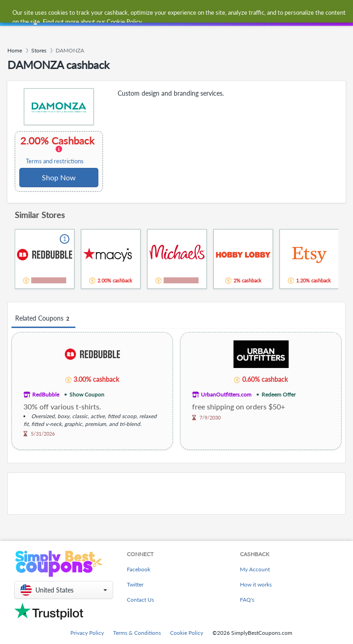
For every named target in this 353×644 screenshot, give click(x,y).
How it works (256, 584)
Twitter (135, 584)
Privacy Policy (87, 633)
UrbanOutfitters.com (226, 394)
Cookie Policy (187, 633)
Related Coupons (43, 319)
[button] (64, 590)
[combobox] (167, 13)
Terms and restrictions (55, 161)
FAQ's (247, 600)
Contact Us (140, 600)
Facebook (139, 569)
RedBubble (46, 394)
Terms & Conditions (137, 633)
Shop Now (59, 177)
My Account (255, 569)
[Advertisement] (176, 494)
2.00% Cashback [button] (58, 150)
